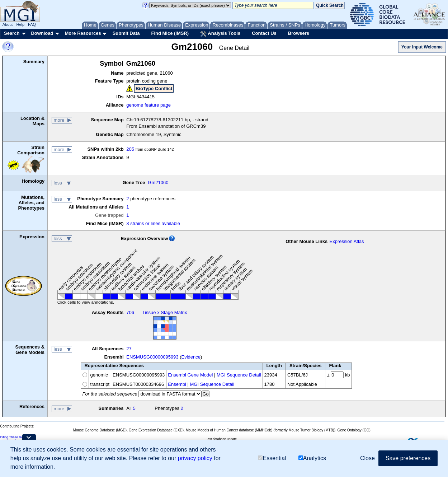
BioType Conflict (154, 88)
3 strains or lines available (153, 223)
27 (129, 349)
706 (130, 312)
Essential (272, 458)
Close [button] (367, 458)
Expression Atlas (346, 241)
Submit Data (126, 33)
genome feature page (148, 105)
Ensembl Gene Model (190, 375)
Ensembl (177, 384)
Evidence (191, 357)
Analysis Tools (220, 34)
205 (130, 149)
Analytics (312, 458)
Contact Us (264, 33)
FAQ (32, 24)
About (8, 24)
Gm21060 (158, 183)
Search (12, 33)
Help (20, 24)
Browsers (299, 33)
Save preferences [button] (408, 458)
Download (42, 33)
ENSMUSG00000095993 (152, 357)
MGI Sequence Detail (239, 375)
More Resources (83, 33)
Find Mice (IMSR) (170, 33)
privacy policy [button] (195, 458)
